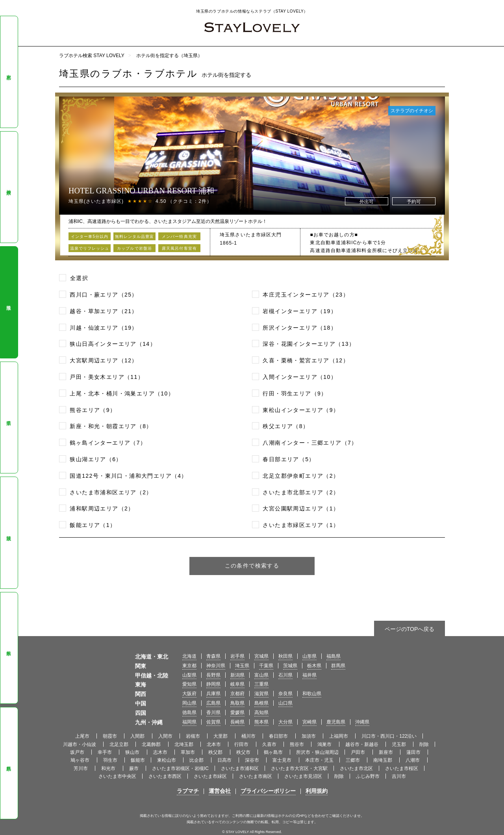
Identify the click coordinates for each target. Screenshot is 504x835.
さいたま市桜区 (402, 768)
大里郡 (221, 736)
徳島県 (189, 713)
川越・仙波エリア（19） (104, 328)
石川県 (285, 675)
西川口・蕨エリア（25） (104, 295)
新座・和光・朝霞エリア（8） (111, 426)
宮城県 (261, 656)
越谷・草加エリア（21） (104, 311)
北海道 (189, 656)
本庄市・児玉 (319, 760)
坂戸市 (78, 752)
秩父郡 (216, 752)
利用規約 (317, 791)
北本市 (214, 744)
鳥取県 (237, 703)
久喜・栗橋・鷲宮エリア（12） (306, 360)
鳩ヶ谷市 (81, 760)
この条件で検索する (252, 566)
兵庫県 (213, 694)
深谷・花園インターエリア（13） (309, 344)
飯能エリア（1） (93, 525)
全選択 (79, 278)
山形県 (309, 656)
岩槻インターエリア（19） (300, 311)
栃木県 (9, 648)
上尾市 (83, 736)
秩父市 (244, 752)
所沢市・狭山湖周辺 (317, 752)
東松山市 (167, 760)
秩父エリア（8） (286, 426)
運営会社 (220, 791)
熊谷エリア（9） (93, 410)
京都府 (237, 694)
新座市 (386, 752)
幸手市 (105, 752)
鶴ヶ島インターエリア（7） (108, 443)
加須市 (309, 736)
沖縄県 (362, 722)
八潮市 (413, 760)
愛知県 (189, 684)
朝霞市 (110, 736)
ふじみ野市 (368, 776)
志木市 (161, 752)
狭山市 (133, 752)
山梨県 (189, 675)
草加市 (188, 752)
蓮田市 (414, 752)
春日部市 (279, 736)
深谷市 (253, 760)
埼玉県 (9, 302)
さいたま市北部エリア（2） (301, 492)
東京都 (9, 72)
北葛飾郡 (152, 744)
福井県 (309, 675)
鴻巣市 (325, 744)
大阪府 (189, 694)
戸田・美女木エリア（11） (107, 377)
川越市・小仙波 (80, 744)
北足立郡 (120, 744)
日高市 (225, 760)
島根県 (261, 703)
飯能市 (138, 760)
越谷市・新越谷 (362, 744)
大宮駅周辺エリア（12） (104, 360)
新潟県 (237, 675)
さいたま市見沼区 (303, 776)
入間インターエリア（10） (300, 377)
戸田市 (359, 752)
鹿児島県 (336, 722)
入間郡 (138, 736)
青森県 (213, 656)
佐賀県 (213, 722)
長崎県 (237, 722)
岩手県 (237, 656)
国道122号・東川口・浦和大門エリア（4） (129, 476)
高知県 (261, 713)
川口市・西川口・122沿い (389, 736)
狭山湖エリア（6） (96, 459)
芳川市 (81, 768)
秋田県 (285, 656)
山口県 (285, 703)
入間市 (166, 736)
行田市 (242, 744)
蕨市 (134, 768)
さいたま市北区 (356, 768)
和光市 (109, 768)
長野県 (213, 675)
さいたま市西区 (165, 776)
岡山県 (189, 703)
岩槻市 (194, 736)
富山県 (261, 675)
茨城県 (9, 533)
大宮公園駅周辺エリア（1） (301, 508)
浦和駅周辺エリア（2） (102, 508)
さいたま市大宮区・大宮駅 (299, 768)
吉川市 (399, 776)
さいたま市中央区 (117, 776)
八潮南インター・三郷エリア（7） (310, 443)
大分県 (285, 722)
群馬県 (9, 763)
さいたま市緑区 (210, 776)
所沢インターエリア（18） (300, 328)
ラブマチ (188, 791)
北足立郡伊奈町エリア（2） (301, 476)
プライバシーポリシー (268, 791)
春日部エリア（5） (289, 459)
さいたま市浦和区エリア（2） (111, 492)
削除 (424, 744)
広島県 (213, 703)
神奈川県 (9, 187)
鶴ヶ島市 (274, 752)
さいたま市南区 (256, 776)
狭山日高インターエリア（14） (113, 344)
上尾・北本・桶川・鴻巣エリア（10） (122, 393)
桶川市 (249, 736)
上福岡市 (339, 736)
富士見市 (283, 760)
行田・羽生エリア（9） (295, 393)
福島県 (334, 656)
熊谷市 (297, 744)
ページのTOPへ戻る (410, 629)
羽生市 (111, 760)
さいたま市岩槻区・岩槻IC (180, 768)
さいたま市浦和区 (240, 768)
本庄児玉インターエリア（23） (306, 295)
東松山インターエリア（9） (301, 410)
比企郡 (197, 760)
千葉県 (9, 417)
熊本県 (261, 722)
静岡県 (213, 684)
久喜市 (270, 744)
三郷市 (353, 760)
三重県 (261, 684)
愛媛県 (237, 713)
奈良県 (285, 694)
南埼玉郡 (383, 760)
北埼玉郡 (184, 744)
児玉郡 (399, 744)
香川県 (213, 713)
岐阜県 (237, 684)
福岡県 (189, 722)
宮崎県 (309, 722)
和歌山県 (312, 694)
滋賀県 (261, 694)
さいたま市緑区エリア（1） (301, 525)
